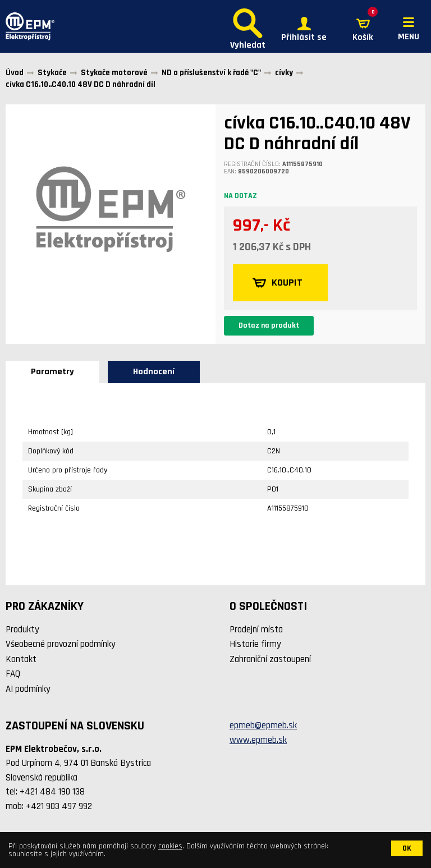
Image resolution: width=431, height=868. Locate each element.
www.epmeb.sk (258, 740)
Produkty (22, 630)
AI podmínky (28, 689)
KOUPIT (278, 283)
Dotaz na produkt (269, 325)
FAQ (13, 674)
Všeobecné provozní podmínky (61, 644)
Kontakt (21, 659)
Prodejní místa (256, 630)
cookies (170, 846)
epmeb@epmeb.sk (263, 725)
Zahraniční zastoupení (270, 659)
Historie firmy (255, 644)
